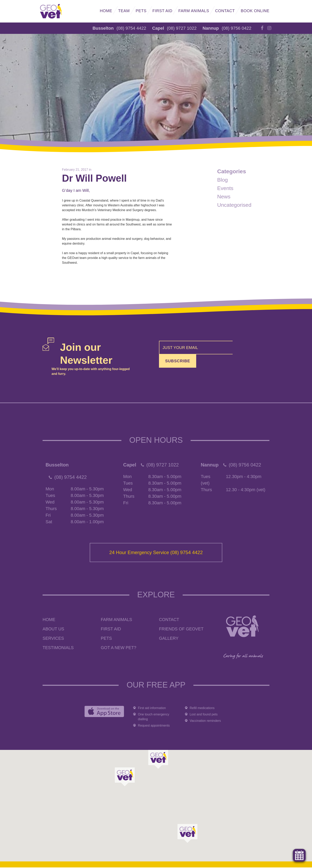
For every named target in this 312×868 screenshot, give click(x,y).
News (224, 196)
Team (124, 11)
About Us (54, 630)
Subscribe (251, 348)
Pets (141, 11)
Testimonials (59, 648)
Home (106, 11)
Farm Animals (194, 11)
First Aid (162, 11)
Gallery (169, 639)
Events (226, 188)
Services (54, 639)
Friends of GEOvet (182, 630)
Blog (223, 180)
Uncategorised (235, 205)
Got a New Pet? (119, 648)
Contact (225, 11)
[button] (125, 777)
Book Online (255, 11)
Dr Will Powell (96, 178)
